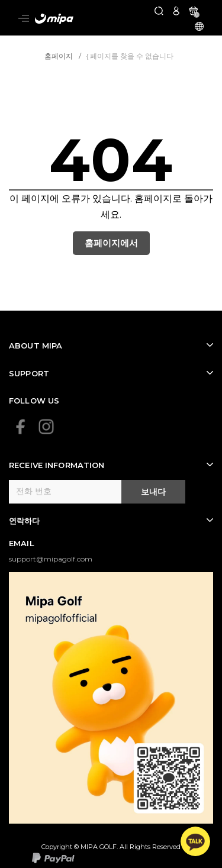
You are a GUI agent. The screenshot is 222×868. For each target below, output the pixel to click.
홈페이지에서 (111, 243)
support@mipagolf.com (51, 559)
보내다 (153, 492)
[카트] (193, 10)
